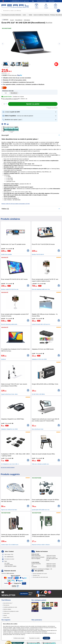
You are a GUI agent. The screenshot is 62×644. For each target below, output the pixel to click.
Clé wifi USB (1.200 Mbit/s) (38, 394)
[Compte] (46, 6)
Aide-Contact (51, 1)
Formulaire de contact (9, 559)
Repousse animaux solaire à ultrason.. (41, 545)
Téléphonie (47, 15)
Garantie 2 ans (36, 575)
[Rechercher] (58, 11)
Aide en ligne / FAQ (9, 554)
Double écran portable (6, 254)
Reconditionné (19, 20)
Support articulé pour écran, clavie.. (10, 394)
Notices (5, 615)
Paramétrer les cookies (34, 638)
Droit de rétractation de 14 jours (40, 574)
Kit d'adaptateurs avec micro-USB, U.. (10, 464)
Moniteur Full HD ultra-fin (38, 254)
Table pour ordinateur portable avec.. (41, 464)
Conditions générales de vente (10, 607)
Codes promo (6, 613)
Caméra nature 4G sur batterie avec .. (10, 545)
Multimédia (18, 15)
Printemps (53, 15)
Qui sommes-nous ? (8, 603)
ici (25, 635)
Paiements (8, 573)
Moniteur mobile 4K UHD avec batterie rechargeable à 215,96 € (16, 204)
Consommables (11, 15)
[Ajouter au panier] (33, 104)
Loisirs (24, 15)
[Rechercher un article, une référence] (31, 11)
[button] (10, 99)
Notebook (3, 359)
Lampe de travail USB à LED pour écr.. (41, 324)
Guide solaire (6, 617)
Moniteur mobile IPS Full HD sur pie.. (10, 289)
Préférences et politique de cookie (11, 611)
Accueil (12, 20)
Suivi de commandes (42, 1)
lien (42, 629)
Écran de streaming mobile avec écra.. (41, 289)
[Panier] (56, 6)
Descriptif (5, 135)
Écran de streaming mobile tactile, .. (10, 324)
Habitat (31, 15)
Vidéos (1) (5, 209)
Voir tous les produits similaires (8, 467)
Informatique (5, 15)
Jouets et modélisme (39, 15)
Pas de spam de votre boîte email (40, 577)
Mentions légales (7, 609)
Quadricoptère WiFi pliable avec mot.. (41, 510)
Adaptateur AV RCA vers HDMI (39, 359)
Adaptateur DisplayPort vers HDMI (9, 429)
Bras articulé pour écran (38, 429)
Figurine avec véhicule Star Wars (9, 510)
